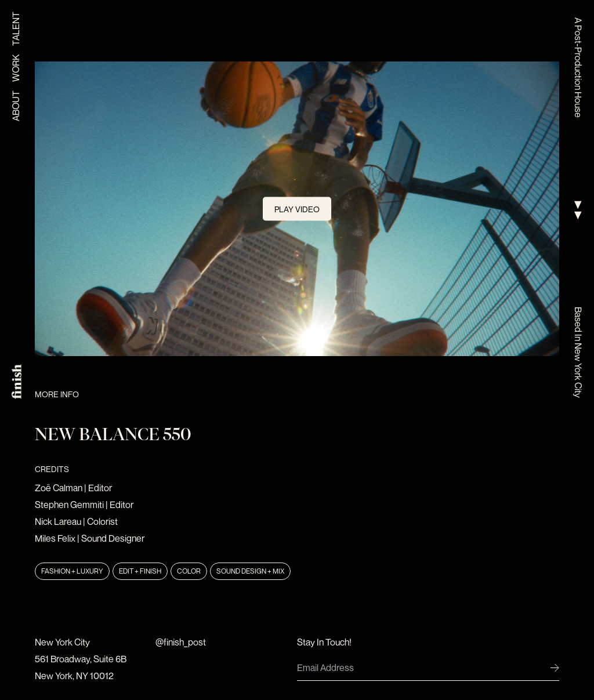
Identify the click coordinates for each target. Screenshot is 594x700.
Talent (16, 29)
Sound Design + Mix (250, 571)
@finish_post (181, 642)
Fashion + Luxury (72, 571)
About (16, 106)
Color (189, 571)
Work (16, 68)
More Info (57, 394)
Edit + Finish (140, 571)
